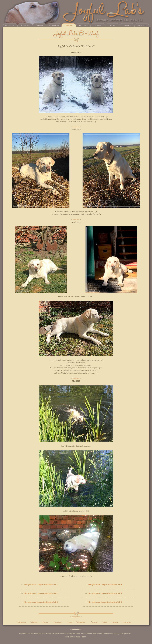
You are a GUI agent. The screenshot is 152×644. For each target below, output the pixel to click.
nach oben (76, 127)
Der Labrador (83, 25)
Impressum (127, 622)
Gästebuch (142, 25)
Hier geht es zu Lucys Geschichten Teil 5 (105, 593)
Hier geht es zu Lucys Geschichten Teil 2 (41, 593)
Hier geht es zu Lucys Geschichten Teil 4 (105, 584)
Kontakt (127, 25)
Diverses (98, 25)
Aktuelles (25, 25)
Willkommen (10, 25)
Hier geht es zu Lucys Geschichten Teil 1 (41, 584)
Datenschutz (75, 630)
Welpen (69, 25)
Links (113, 25)
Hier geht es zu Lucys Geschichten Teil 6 (105, 602)
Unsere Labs (54, 25)
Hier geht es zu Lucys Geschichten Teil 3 (41, 602)
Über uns (40, 25)
